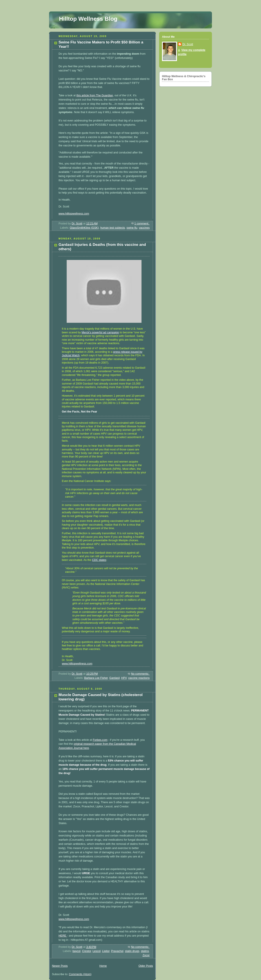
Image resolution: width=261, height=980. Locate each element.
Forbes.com (100, 740)
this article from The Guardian (95, 95)
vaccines (144, 228)
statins (145, 951)
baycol (76, 951)
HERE (63, 936)
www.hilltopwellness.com (74, 214)
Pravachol (117, 951)
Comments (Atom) (80, 974)
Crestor (87, 951)
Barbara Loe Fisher (96, 678)
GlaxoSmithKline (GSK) (84, 228)
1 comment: (142, 224)
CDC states (99, 560)
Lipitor (106, 951)
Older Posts (146, 966)
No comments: (140, 674)
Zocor (146, 955)
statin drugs (132, 951)
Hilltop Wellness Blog (88, 19)
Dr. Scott (188, 44)
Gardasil (115, 678)
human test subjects (113, 228)
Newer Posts (60, 966)
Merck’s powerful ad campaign (100, 332)
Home (103, 966)
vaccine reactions (139, 678)
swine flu (132, 228)
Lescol (97, 951)
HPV (124, 678)
